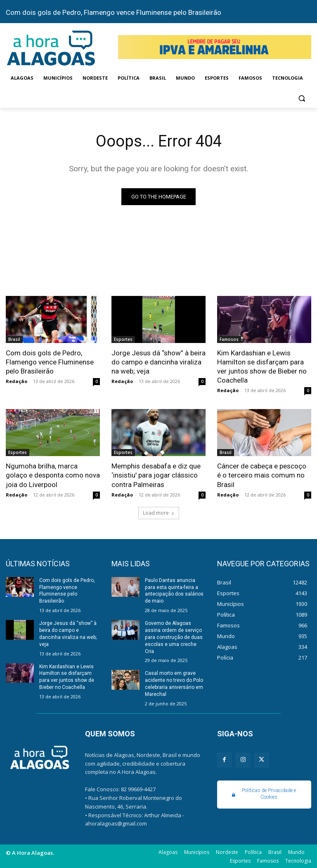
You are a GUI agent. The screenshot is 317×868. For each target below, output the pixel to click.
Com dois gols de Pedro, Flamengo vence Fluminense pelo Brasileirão (114, 12)
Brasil (14, 339)
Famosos (229, 339)
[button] (302, 98)
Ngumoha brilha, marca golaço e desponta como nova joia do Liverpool (53, 475)
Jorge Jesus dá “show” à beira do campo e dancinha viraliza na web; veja (158, 362)
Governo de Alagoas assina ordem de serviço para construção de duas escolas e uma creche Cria (174, 637)
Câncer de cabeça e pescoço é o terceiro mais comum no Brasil (262, 475)
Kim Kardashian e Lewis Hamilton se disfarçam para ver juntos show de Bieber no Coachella (262, 367)
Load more (159, 512)
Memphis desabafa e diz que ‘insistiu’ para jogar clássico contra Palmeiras (156, 475)
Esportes (123, 339)
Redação (17, 381)
